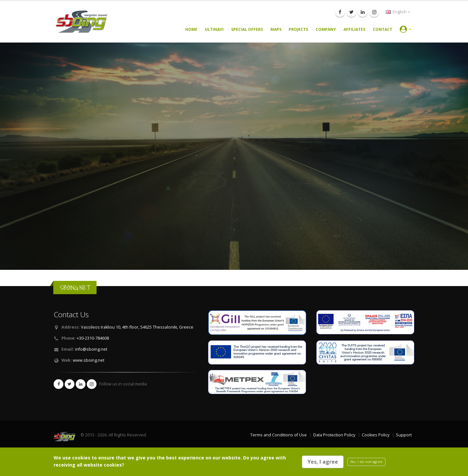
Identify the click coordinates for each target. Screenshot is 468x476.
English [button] (398, 12)
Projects (298, 29)
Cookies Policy (376, 435)
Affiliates (354, 29)
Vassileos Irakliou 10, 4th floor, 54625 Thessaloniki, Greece (137, 327)
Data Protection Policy (334, 435)
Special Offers (247, 29)
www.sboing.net (89, 360)
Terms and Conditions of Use (279, 435)
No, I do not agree (366, 462)
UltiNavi (214, 29)
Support (404, 435)
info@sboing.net (91, 349)
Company (326, 29)
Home (191, 29)
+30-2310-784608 (93, 338)
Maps (276, 29)
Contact (383, 29)
